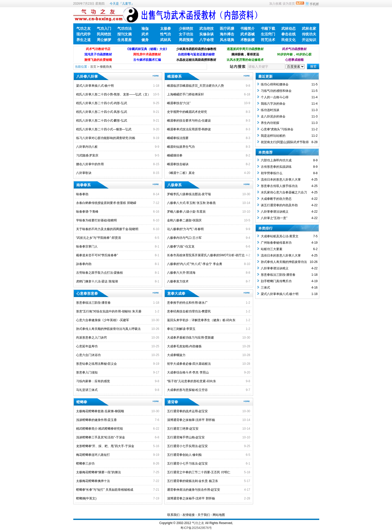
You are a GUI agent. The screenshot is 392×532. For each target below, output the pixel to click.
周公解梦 (104, 40)
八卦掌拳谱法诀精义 (275, 212)
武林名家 (309, 28)
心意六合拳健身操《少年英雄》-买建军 (103, 320)
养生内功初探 (270, 123)
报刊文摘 (125, 34)
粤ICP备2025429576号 (196, 528)
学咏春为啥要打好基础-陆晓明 (97, 220)
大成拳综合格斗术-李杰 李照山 (188, 372)
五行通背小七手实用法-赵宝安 (188, 446)
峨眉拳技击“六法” (179, 103)
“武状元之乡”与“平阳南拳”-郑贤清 (99, 238)
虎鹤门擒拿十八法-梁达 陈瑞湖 (97, 281)
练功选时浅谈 (270, 110)
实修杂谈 (207, 34)
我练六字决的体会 (273, 104)
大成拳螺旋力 (176, 355)
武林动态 (288, 28)
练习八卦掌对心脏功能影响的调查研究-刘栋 (106, 138)
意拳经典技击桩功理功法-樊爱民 (189, 311)
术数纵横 (247, 40)
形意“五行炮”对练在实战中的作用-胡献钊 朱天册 (109, 311)
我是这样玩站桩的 (273, 136)
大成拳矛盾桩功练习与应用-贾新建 (191, 338)
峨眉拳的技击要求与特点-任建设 (189, 121)
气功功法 (125, 28)
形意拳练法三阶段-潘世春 (94, 303)
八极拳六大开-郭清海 (181, 273)
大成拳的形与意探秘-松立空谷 (188, 390)
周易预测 (186, 40)
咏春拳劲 (82, 194)
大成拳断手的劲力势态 (276, 199)
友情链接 (189, 515)
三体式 (265, 288)
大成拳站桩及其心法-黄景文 (280, 236)
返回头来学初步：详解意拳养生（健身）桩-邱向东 (201, 320)
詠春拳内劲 (84, 264)
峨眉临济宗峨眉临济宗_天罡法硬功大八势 (196, 86)
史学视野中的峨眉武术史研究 (187, 112)
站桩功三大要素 (272, 249)
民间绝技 (104, 34)
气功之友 (84, 28)
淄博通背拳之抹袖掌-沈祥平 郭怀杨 (191, 420)
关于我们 (204, 515)
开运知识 (309, 40)
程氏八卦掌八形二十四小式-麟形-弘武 (102, 121)
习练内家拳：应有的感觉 (93, 381)
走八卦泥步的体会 (273, 116)
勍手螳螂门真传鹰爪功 (276, 281)
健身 (145, 40)
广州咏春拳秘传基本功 (276, 243)
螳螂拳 (82, 402)
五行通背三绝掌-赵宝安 (183, 429)
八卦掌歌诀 (84, 173)
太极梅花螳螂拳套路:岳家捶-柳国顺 (100, 411)
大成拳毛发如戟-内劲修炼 (184, 346)
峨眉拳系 (174, 76)
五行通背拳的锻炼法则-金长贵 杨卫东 (193, 481)
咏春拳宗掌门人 (87, 247)
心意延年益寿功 (87, 346)
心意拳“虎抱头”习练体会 (277, 129)
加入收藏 (275, 4)
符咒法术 (268, 40)
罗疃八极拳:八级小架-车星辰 (186, 212)
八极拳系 (174, 185)
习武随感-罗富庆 (87, 155)
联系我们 (173, 515)
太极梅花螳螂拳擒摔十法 (93, 481)
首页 (93, 67)
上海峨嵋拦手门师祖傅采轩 (185, 94)
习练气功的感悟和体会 (276, 91)
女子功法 (186, 34)
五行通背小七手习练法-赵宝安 (188, 464)
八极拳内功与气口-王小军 (184, 238)
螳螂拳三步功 (85, 464)
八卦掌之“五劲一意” (274, 218)
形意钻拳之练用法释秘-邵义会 (97, 364)
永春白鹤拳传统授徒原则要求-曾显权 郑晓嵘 (106, 203)
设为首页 (289, 4)
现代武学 (84, 34)
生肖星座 (125, 40)
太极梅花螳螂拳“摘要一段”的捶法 (99, 472)
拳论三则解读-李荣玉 (181, 329)
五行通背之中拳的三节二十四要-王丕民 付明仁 (199, 472)
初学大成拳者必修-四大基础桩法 (189, 364)
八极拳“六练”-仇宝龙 (181, 247)
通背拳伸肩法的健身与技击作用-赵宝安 (194, 490)
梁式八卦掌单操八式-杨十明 (95, 86)
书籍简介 (247, 28)
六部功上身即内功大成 (276, 160)
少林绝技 (186, 28)
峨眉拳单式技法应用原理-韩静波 (189, 129)
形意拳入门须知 (87, 372)
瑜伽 (145, 28)
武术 (145, 34)
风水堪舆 (227, 40)
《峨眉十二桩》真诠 (181, 173)
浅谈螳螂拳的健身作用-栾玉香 (97, 420)
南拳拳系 (84, 185)
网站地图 (219, 515)
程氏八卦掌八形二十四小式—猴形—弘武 (104, 129)
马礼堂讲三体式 (87, 390)
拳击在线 (288, 34)
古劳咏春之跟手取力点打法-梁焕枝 (100, 273)
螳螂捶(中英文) (86, 498)
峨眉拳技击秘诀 (178, 164)
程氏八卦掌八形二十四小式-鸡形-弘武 (102, 103)
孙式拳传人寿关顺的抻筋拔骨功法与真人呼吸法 (108, 329)
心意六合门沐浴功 (88, 355)
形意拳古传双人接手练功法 (279, 186)
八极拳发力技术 (178, 281)
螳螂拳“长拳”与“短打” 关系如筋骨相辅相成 (105, 490)
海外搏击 (227, 34)
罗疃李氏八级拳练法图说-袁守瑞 (189, 194)
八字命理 (207, 40)
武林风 (166, 40)
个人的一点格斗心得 (275, 97)
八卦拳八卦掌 (87, 76)
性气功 (166, 34)
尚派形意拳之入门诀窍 (91, 338)
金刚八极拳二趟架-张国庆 (184, 220)
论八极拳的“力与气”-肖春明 (185, 229)
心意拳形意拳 (87, 293)
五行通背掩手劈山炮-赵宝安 (186, 437)
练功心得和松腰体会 (275, 84)
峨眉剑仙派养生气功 (181, 147)
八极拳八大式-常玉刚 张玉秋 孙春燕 (192, 203)
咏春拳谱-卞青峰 (87, 212)
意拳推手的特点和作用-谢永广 (188, 303)
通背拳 (173, 402)
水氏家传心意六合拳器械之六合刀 (284, 192)
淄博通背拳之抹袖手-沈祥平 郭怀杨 (191, 498)
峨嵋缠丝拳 (175, 155)
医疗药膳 (227, 28)
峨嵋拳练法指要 (178, 138)
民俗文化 (288, 40)
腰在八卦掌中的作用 (90, 164)
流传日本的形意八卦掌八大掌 (281, 180)
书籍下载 (268, 28)
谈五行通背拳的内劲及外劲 (279, 205)
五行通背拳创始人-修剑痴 (184, 455)
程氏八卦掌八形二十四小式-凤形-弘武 (102, 112)
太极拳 (166, 28)
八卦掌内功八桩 (87, 147)
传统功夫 (309, 34)
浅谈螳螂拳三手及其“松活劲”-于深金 (101, 437)
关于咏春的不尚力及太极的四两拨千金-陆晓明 (107, 229)
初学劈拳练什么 (272, 173)
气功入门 (104, 28)
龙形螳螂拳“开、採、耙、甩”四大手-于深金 (105, 446)
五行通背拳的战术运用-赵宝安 (188, 411)
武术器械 (247, 34)
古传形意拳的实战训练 (276, 167)
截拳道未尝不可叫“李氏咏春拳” (97, 255)
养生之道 (84, 40)
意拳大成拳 (176, 293)
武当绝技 (207, 28)
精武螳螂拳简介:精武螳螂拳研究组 (100, 429)
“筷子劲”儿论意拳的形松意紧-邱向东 (192, 381)
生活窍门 (268, 34)
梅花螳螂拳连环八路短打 (93, 455)
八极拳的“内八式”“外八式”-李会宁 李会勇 (195, 264)
